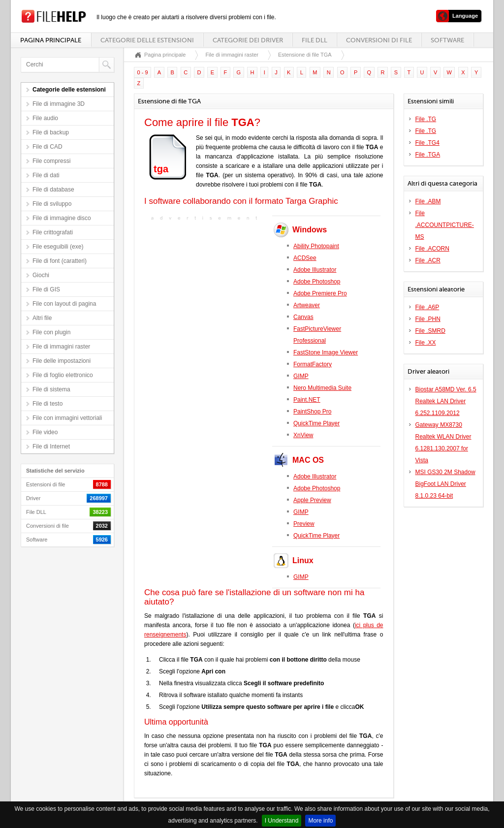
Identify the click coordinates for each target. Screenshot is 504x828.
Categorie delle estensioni (147, 40)
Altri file (42, 318)
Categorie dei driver (248, 40)
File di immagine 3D (59, 104)
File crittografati (53, 232)
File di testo (47, 404)
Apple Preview (312, 500)
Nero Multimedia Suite (322, 388)
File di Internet (51, 446)
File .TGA (428, 155)
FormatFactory (313, 364)
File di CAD (47, 147)
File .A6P (427, 307)
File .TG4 (427, 143)
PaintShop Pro (312, 412)
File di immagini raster (61, 347)
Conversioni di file (379, 40)
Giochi (41, 275)
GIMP (301, 376)
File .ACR (428, 260)
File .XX (426, 343)
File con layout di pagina (64, 304)
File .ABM (428, 201)
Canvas (303, 317)
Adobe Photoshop (317, 282)
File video (45, 432)
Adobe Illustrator (315, 270)
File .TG (426, 119)
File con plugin (51, 332)
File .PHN (428, 319)
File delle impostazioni (62, 361)
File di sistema (51, 389)
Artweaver (307, 305)
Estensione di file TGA (305, 55)
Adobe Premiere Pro (320, 293)
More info (320, 821)
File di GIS (46, 289)
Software (447, 40)
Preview (304, 524)
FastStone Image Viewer (326, 352)
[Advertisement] (206, 285)
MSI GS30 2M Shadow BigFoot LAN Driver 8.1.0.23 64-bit (445, 484)
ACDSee (305, 258)
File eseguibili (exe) (58, 247)
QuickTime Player (316, 423)
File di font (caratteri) (60, 261)
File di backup (51, 132)
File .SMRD (430, 331)
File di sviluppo (52, 204)
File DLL (315, 40)
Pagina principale (51, 40)
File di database (53, 190)
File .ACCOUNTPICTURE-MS (445, 225)
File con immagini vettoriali (67, 418)
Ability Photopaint (316, 246)
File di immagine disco (62, 218)
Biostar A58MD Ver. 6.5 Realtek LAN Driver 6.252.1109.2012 (446, 401)
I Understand (282, 821)
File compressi (51, 161)
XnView (303, 435)
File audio (45, 118)
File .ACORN (432, 249)
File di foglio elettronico (63, 375)
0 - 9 (143, 72)
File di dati (46, 175)
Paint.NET (307, 400)
